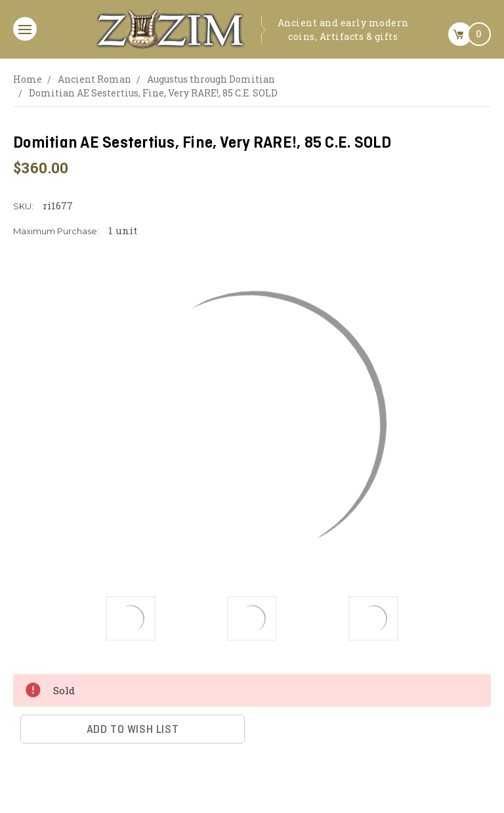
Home (28, 79)
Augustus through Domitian (211, 79)
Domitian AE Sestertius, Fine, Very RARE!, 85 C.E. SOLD (153, 93)
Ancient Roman (94, 79)
